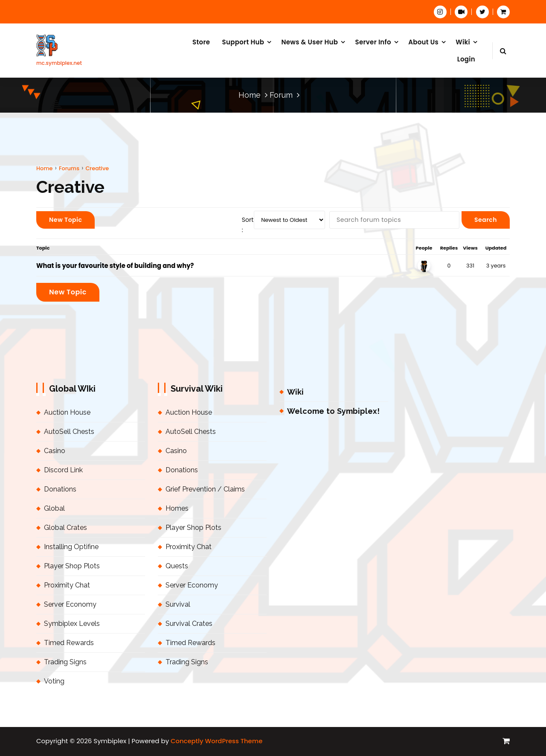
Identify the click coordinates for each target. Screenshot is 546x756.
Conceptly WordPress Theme (216, 741)
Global (54, 508)
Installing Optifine (71, 547)
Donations (60, 489)
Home (250, 95)
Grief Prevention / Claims (205, 489)
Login (466, 59)
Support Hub (243, 42)
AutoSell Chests (69, 432)
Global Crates (65, 528)
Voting (54, 681)
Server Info (373, 42)
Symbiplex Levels (72, 624)
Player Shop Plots (72, 566)
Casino (55, 451)
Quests (177, 566)
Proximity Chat (67, 585)
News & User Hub (309, 42)
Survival (178, 604)
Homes (177, 508)
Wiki (463, 42)
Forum (281, 95)
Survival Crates (189, 624)
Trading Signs (65, 662)
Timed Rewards (69, 643)
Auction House (67, 412)
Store (201, 42)
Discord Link (63, 470)
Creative (97, 168)
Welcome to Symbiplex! (333, 411)
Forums (69, 168)
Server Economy (70, 604)
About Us (423, 42)
